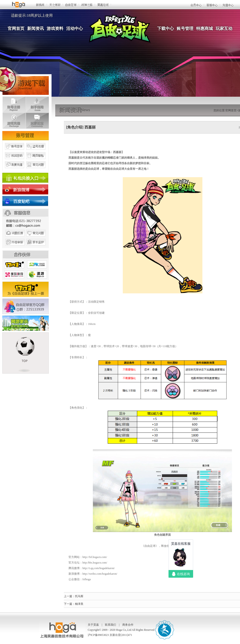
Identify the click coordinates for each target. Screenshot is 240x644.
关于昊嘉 (93, 625)
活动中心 (75, 29)
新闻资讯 (36, 29)
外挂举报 (14, 248)
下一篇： (69, 604)
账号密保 (14, 151)
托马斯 (79, 596)
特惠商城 (204, 29)
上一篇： (69, 596)
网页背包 (36, 161)
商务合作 (128, 625)
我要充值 (14, 170)
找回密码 (14, 161)
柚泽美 (79, 604)
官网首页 (16, 29)
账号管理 (185, 29)
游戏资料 (55, 29)
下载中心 (165, 29)
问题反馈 (14, 238)
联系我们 (110, 625)
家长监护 (36, 248)
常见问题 (36, 170)
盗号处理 (36, 151)
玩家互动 (224, 29)
